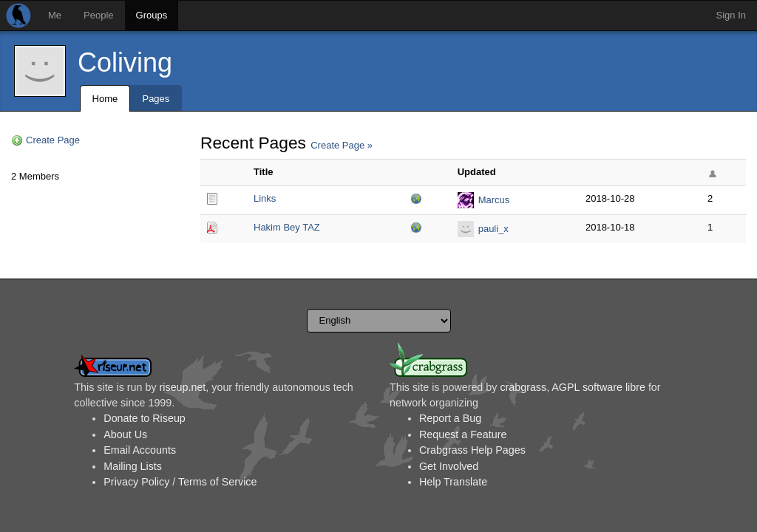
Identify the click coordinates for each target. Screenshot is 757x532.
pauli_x (493, 229)
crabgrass (523, 387)
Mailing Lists (133, 466)
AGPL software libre (598, 387)
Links (265, 198)
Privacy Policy (136, 482)
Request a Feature (463, 434)
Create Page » (342, 145)
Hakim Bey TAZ (287, 227)
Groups (152, 15)
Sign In (731, 15)
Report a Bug (450, 418)
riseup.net (183, 387)
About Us (125, 434)
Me (55, 15)
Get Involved (449, 466)
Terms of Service (217, 482)
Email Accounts (140, 450)
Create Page (53, 140)
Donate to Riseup (144, 418)
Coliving (125, 62)
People (98, 15)
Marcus (494, 200)
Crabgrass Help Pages (472, 450)
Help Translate (453, 482)
